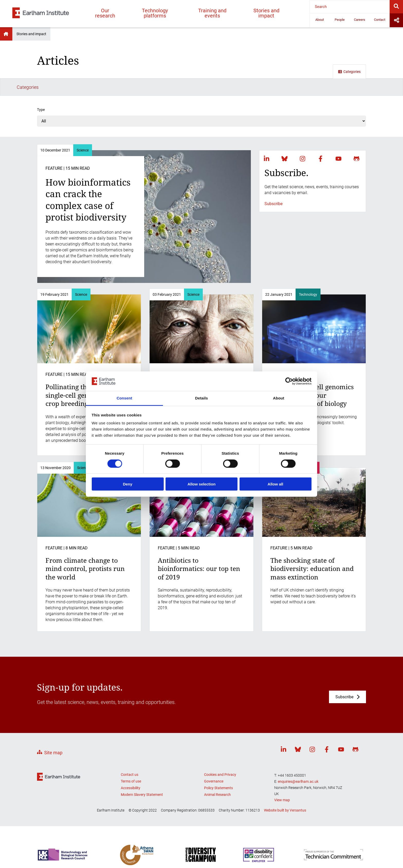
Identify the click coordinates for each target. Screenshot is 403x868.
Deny (128, 484)
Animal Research (217, 777)
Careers (360, 20)
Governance (214, 764)
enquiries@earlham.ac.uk (298, 764)
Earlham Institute (6, 34)
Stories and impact (266, 13)
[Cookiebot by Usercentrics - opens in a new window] (289, 381)
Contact (380, 20)
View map (282, 783)
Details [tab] (201, 398)
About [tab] (279, 398)
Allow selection (201, 484)
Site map (53, 735)
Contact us (130, 757)
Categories (349, 72)
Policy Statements (218, 770)
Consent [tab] (125, 398)
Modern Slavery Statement (142, 777)
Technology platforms (155, 13)
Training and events (212, 13)
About (320, 20)
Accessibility (131, 770)
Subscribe (273, 186)
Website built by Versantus (285, 793)
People (340, 20)
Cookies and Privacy (220, 757)
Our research (105, 13)
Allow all (275, 484)
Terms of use (131, 764)
